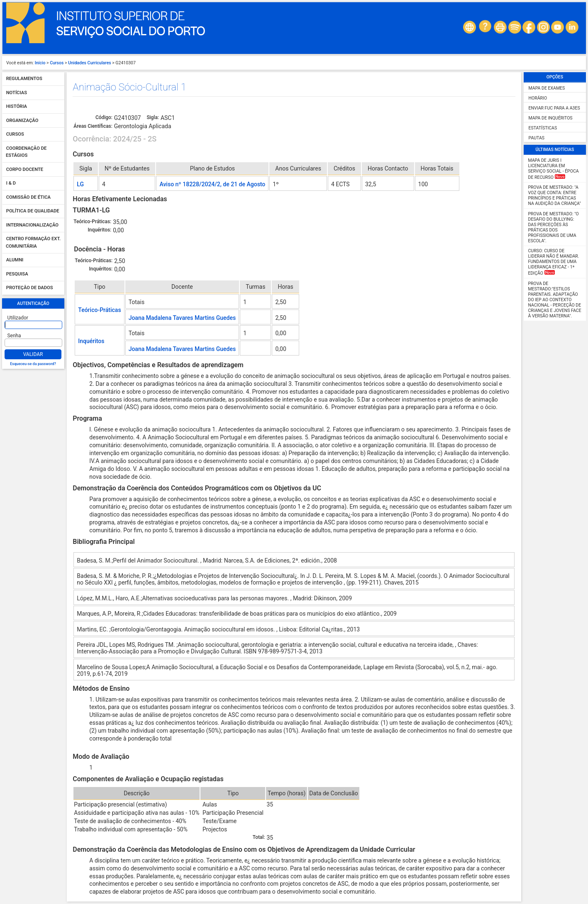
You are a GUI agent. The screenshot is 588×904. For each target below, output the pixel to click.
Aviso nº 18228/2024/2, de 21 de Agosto (212, 184)
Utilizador (18, 318)
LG (80, 184)
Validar (33, 354)
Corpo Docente (25, 169)
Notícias (17, 93)
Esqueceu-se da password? (33, 364)
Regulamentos (24, 79)
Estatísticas (543, 128)
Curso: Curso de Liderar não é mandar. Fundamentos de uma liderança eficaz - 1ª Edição (554, 262)
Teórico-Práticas (99, 310)
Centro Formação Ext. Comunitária (33, 243)
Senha (14, 336)
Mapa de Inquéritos (551, 118)
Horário (538, 98)
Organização (22, 121)
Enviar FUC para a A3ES (554, 108)
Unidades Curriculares (90, 63)
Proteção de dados (30, 288)
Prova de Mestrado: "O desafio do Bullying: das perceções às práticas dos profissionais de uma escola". (554, 227)
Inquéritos (91, 341)
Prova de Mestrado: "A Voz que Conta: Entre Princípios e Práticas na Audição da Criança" (555, 195)
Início (40, 63)
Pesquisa (17, 274)
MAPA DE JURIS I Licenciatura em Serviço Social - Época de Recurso (554, 169)
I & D (11, 184)
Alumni (15, 260)
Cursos (57, 63)
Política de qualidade (33, 211)
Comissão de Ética (28, 197)
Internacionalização (32, 225)
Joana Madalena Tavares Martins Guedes (182, 318)
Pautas (537, 138)
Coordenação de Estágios (26, 152)
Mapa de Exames (547, 88)
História (17, 107)
